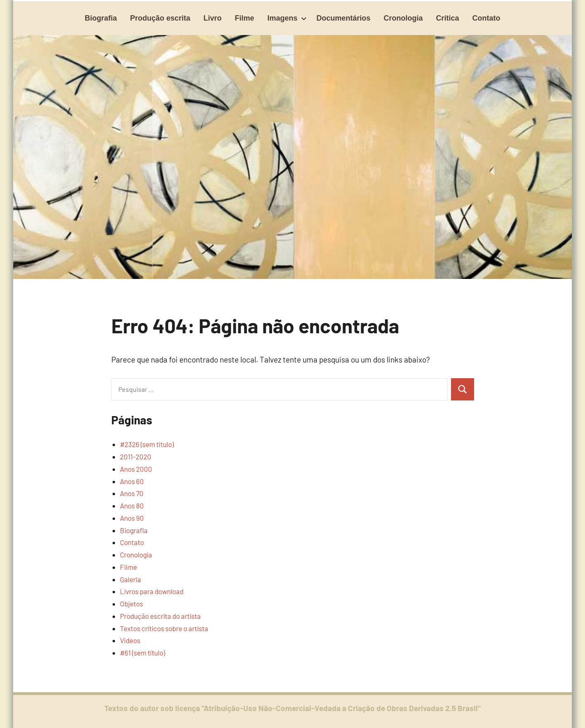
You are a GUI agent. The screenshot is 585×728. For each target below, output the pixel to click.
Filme (245, 18)
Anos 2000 (136, 469)
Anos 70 (132, 493)
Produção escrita (160, 18)
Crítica (448, 18)
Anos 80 (132, 506)
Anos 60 (132, 481)
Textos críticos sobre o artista (164, 628)
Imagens (287, 18)
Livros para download (152, 591)
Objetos (132, 604)
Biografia (101, 18)
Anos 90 (132, 518)
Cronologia (403, 18)
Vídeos (130, 640)
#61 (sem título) (142, 653)
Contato (486, 18)
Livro (212, 18)
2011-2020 (136, 456)
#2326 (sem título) (147, 444)
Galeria (130, 579)
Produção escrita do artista (160, 616)
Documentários (344, 18)
